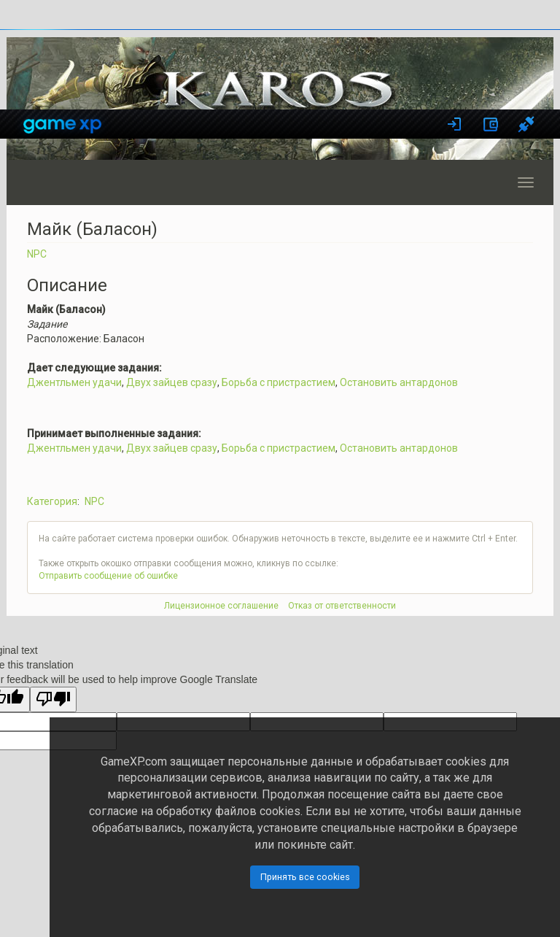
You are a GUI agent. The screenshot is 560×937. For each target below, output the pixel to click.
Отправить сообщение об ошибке (108, 576)
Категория (52, 501)
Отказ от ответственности (342, 606)
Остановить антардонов (399, 382)
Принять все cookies (305, 877)
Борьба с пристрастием (279, 382)
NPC (37, 254)
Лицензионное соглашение (221, 606)
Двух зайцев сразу (172, 382)
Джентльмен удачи (74, 382)
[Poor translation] (53, 699)
